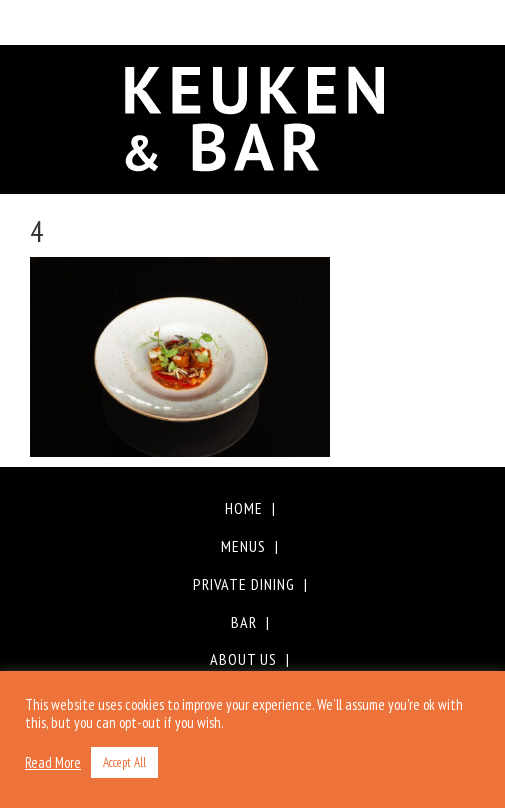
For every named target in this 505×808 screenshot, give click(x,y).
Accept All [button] (124, 762)
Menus (243, 546)
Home (244, 508)
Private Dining (244, 584)
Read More (53, 763)
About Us (243, 659)
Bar (244, 622)
